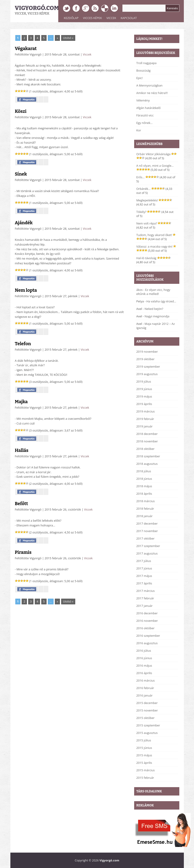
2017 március (146, 591)
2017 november (147, 531)
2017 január (145, 606)
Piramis (23, 552)
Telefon (23, 344)
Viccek (111, 18)
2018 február (145, 509)
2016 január (145, 695)
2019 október (146, 359)
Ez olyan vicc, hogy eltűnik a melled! (153, 292)
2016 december (147, 613)
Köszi (21, 111)
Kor (139, 130)
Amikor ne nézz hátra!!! (152, 93)
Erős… (141, 177)
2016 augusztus (147, 643)
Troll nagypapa (146, 63)
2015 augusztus (147, 733)
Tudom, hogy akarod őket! (154, 235)
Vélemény (143, 100)
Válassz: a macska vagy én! (154, 246)
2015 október (146, 718)
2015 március (146, 770)
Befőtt (21, 504)
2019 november (147, 352)
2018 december (147, 434)
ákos (140, 290)
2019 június (144, 389)
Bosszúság (144, 70)
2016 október (146, 628)
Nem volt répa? (147, 223)
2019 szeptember (148, 366)
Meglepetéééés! (147, 200)
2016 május (144, 665)
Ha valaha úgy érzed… (161, 301)
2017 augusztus (147, 553)
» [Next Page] (57, 38)
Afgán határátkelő (149, 108)
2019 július (144, 381)
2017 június (144, 568)
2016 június (144, 658)
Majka (21, 402)
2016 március (146, 680)
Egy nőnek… (145, 123)
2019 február (145, 419)
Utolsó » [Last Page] (68, 38)
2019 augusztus (147, 374)
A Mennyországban (150, 85)
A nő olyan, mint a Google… (155, 166)
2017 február (145, 598)
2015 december (147, 703)
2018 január (145, 516)
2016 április (144, 673)
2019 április (144, 404)
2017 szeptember (148, 546)
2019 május (144, 396)
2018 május (144, 486)
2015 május (144, 755)
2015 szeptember (148, 725)
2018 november (147, 441)
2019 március (146, 411)
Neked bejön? (154, 309)
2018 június (144, 479)
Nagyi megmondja (157, 316)
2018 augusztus (147, 464)
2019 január (145, 426)
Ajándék (24, 223)
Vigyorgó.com (37, 8)
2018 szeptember (148, 456)
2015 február (145, 778)
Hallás (22, 450)
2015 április (144, 763)
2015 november (147, 710)
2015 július (144, 740)
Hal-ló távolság (146, 258)
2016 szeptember (148, 636)
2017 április (144, 583)
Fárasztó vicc (145, 115)
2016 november (147, 621)
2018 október (146, 449)
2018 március (146, 501)
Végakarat (26, 48)
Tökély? (141, 212)
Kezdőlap (71, 18)
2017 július (144, 561)
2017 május (144, 576)
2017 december (147, 523)
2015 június (144, 748)
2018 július (144, 471)
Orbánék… (144, 189)
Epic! (140, 78)
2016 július (144, 651)
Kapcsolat (129, 18)
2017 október (146, 538)
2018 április (144, 494)
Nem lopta (26, 290)
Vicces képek (93, 18)
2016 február (145, 688)
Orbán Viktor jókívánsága (154, 154)
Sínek (21, 174)
